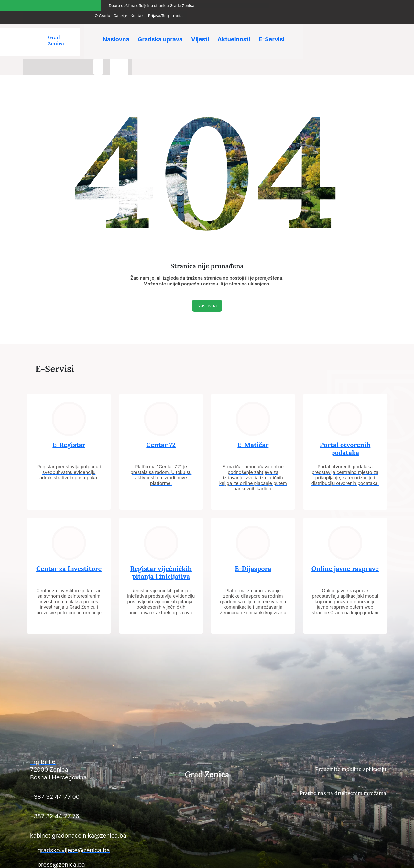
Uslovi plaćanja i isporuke (288, 859)
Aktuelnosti (236, 29)
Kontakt (343, 4)
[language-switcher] (378, 32)
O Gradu (307, 4)
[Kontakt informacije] (84, 748)
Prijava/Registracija (370, 4)
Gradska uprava (161, 29)
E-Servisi (274, 29)
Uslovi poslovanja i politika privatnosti (353, 859)
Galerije (325, 4)
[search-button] (358, 32)
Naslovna (116, 29)
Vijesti (201, 29)
